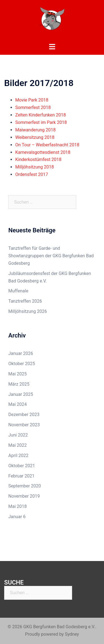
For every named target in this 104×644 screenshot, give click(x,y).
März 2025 (19, 384)
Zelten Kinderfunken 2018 (41, 115)
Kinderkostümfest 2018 (38, 159)
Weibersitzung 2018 (35, 137)
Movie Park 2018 (32, 100)
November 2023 (24, 425)
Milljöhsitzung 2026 (28, 311)
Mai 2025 (18, 374)
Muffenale (18, 291)
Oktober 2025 (22, 364)
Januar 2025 (21, 394)
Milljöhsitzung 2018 (35, 167)
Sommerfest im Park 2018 (41, 122)
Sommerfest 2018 (33, 107)
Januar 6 (17, 517)
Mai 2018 (18, 506)
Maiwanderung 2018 (35, 130)
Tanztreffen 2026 (25, 301)
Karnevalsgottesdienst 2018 (43, 152)
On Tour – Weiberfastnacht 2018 (47, 145)
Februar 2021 (21, 476)
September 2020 (25, 486)
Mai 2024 (18, 404)
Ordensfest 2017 (32, 174)
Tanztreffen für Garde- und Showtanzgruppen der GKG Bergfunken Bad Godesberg (51, 256)
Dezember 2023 (24, 415)
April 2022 (18, 455)
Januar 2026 (21, 353)
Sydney (72, 634)
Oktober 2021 (22, 466)
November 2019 (24, 496)
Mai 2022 (18, 445)
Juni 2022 (18, 435)
